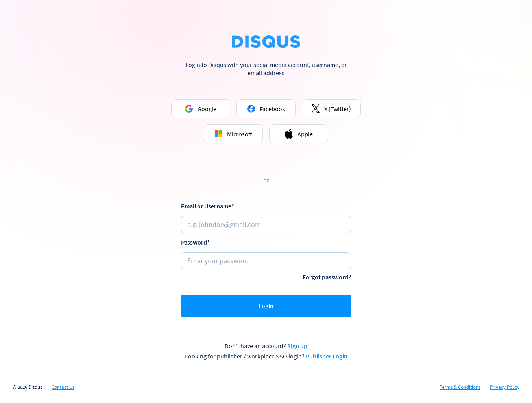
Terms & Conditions (460, 387)
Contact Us (63, 387)
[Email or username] (266, 225)
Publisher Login (327, 356)
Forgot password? (327, 277)
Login (266, 306)
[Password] (266, 261)
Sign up (297, 346)
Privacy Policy (505, 387)
